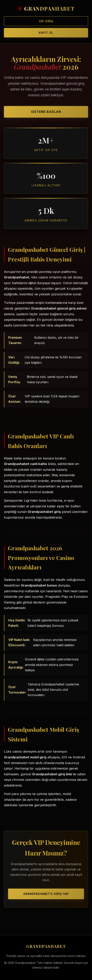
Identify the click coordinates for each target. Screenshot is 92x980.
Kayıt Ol (46, 33)
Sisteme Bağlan (46, 112)
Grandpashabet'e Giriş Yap (46, 894)
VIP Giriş (46, 21)
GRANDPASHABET (49, 9)
